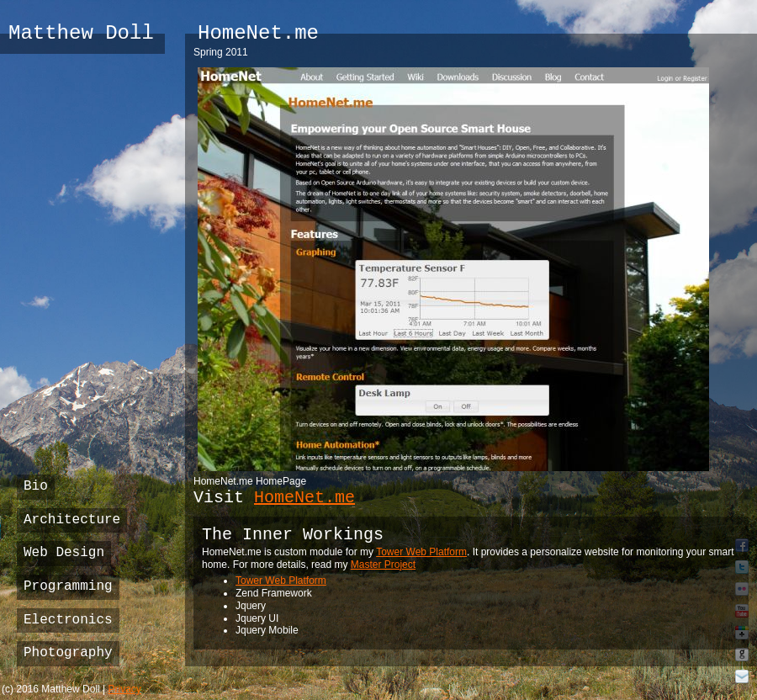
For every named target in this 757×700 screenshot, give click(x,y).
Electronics (68, 620)
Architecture (72, 520)
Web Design (64, 553)
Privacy (125, 689)
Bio (36, 486)
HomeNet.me (304, 498)
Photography (68, 653)
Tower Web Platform (421, 552)
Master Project (383, 565)
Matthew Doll (81, 33)
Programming (68, 586)
